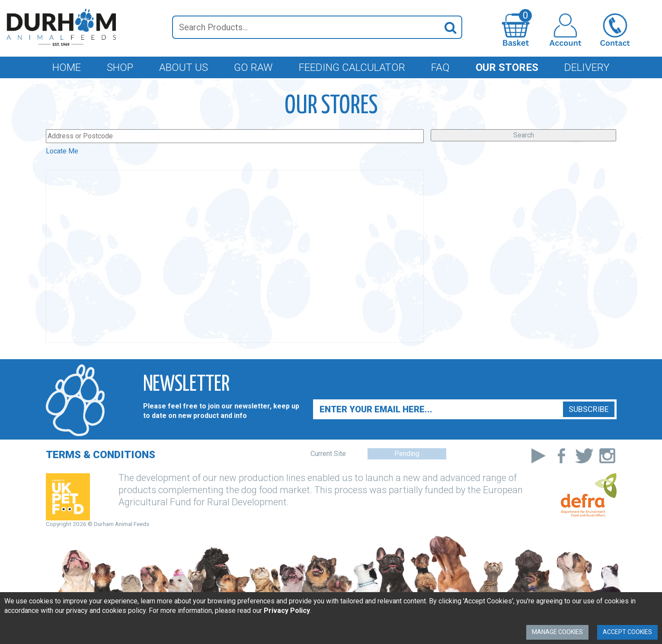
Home (67, 67)
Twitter (584, 456)
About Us (184, 67)
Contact (615, 30)
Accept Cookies (627, 632)
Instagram (607, 456)
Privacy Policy (287, 611)
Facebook (561, 456)
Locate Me (62, 151)
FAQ (440, 67)
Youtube (539, 456)
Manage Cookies (557, 632)
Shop (120, 67)
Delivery (587, 67)
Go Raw (253, 67)
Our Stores (507, 67)
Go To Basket (525, 18)
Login (565, 30)
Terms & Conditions (101, 455)
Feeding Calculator (352, 67)
